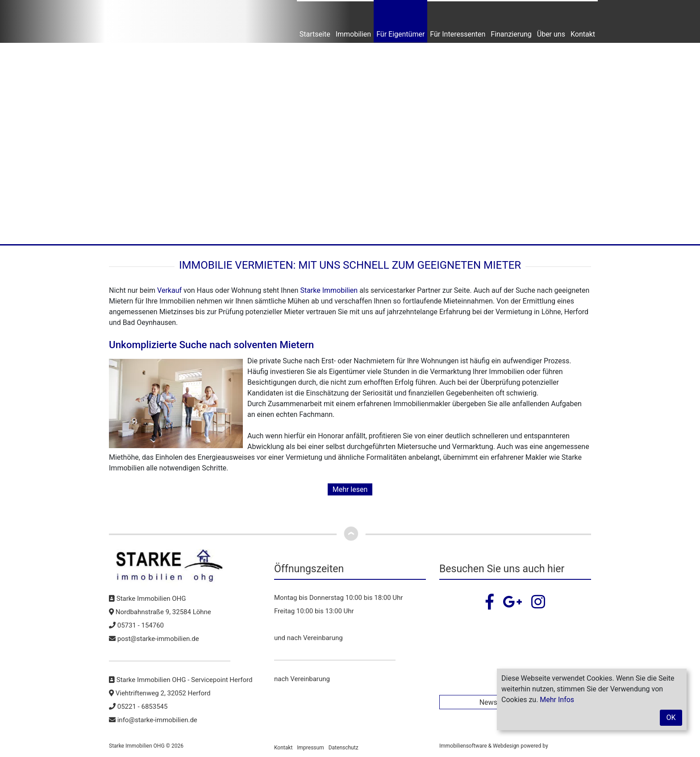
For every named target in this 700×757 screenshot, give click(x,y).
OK (671, 717)
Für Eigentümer (400, 34)
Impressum (310, 748)
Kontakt (583, 34)
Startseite (315, 34)
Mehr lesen (350, 489)
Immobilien (354, 34)
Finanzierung (511, 34)
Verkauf (169, 290)
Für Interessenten (458, 34)
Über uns (551, 34)
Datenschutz (344, 748)
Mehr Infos (557, 700)
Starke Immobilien (329, 290)
